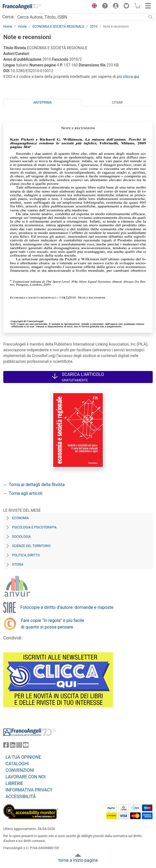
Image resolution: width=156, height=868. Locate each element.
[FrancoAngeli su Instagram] (19, 746)
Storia (18, 565)
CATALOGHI (17, 764)
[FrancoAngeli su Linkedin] (13, 746)
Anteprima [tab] (43, 103)
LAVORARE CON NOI (25, 777)
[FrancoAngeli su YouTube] (26, 746)
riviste (22, 27)
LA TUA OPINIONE (23, 757)
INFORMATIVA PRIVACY (29, 790)
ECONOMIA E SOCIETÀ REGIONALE (58, 27)
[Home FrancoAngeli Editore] (22, 7)
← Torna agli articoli (23, 493)
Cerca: (8, 17)
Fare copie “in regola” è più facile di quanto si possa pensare (53, 624)
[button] (93, 7)
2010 (94, 27)
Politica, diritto (26, 555)
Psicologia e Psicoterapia (34, 527)
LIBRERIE (14, 783)
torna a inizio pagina (78, 860)
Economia (20, 518)
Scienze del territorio (31, 546)
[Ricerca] (151, 17)
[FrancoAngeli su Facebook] (6, 746)
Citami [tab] (117, 103)
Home (8, 27)
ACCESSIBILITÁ (21, 797)
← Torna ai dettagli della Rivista (34, 485)
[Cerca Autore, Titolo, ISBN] (81, 17)
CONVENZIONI (20, 770)
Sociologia (21, 537)
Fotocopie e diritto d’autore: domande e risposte (67, 607)
